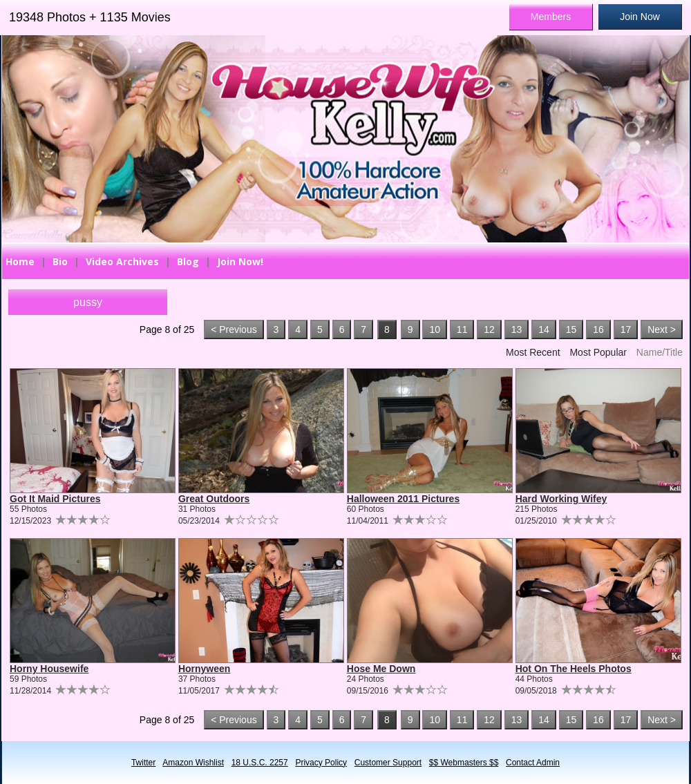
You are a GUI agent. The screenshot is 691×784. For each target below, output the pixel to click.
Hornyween (204, 669)
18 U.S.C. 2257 (260, 763)
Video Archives (122, 261)
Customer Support (388, 763)
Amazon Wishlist (193, 763)
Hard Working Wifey (561, 499)
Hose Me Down (381, 669)
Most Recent (533, 352)
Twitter (143, 763)
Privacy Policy (321, 763)
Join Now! (240, 261)
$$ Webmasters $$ (464, 763)
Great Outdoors (214, 499)
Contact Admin (533, 763)
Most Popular (598, 352)
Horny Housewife (49, 669)
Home (20, 261)
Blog (188, 261)
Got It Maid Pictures (55, 499)
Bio (60, 261)
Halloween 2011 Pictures (403, 499)
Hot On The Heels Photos (574, 669)
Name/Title (660, 352)
